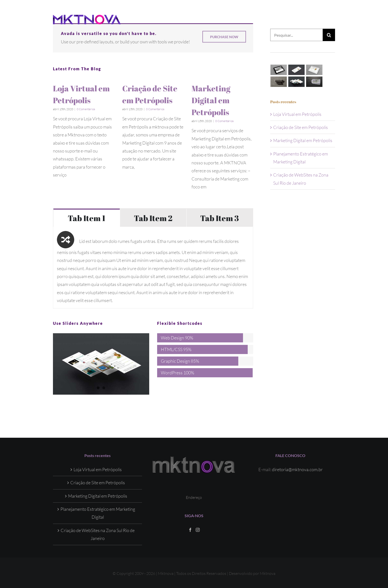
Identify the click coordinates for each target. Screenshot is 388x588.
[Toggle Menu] (331, 20)
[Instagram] (198, 530)
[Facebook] (190, 530)
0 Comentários (86, 109)
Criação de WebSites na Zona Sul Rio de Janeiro (98, 534)
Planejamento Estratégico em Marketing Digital (98, 513)
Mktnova (268, 573)
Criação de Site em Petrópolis (301, 127)
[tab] (87, 218)
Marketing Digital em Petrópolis (211, 100)
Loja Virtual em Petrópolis (297, 114)
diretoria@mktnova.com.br (297, 469)
